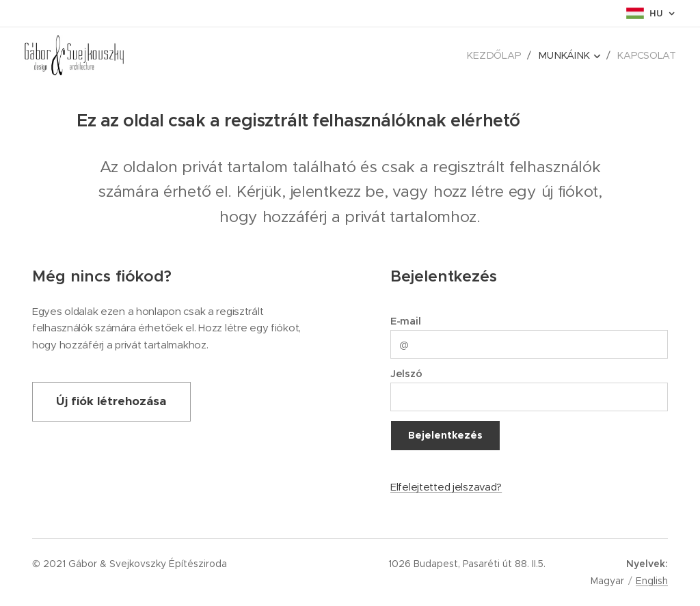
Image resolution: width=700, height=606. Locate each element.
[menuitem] (499, 55)
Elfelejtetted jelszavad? (446, 487)
